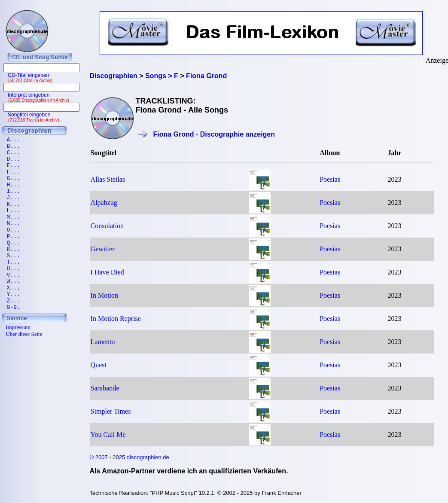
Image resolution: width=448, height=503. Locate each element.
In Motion (104, 295)
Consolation (107, 226)
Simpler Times (111, 411)
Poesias (330, 179)
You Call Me (108, 434)
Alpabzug (104, 203)
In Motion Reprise (116, 319)
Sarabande (105, 388)
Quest (99, 365)
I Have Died (107, 272)
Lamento (103, 342)
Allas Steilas (108, 179)
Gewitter (103, 249)
